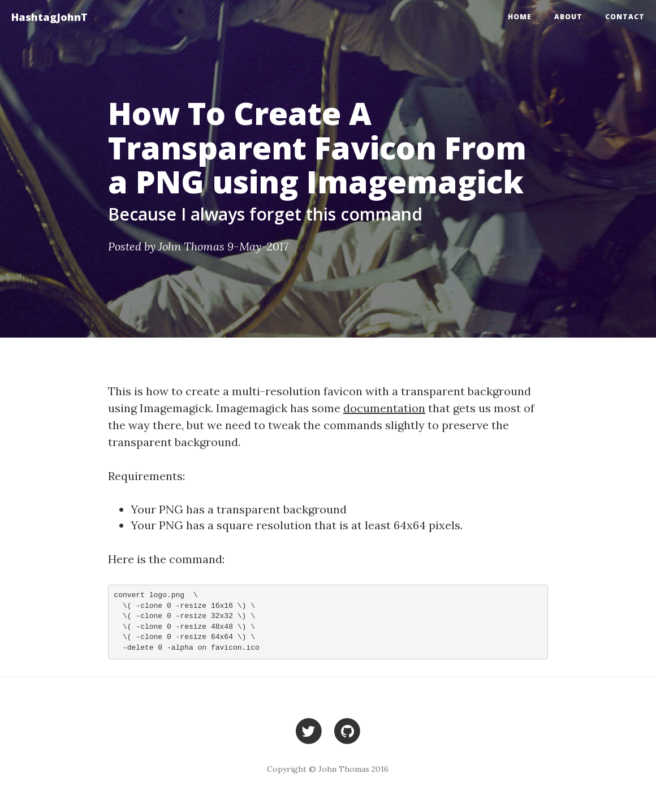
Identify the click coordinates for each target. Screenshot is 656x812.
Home (520, 17)
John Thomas (191, 246)
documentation (384, 408)
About (568, 17)
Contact (625, 17)
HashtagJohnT (49, 17)
